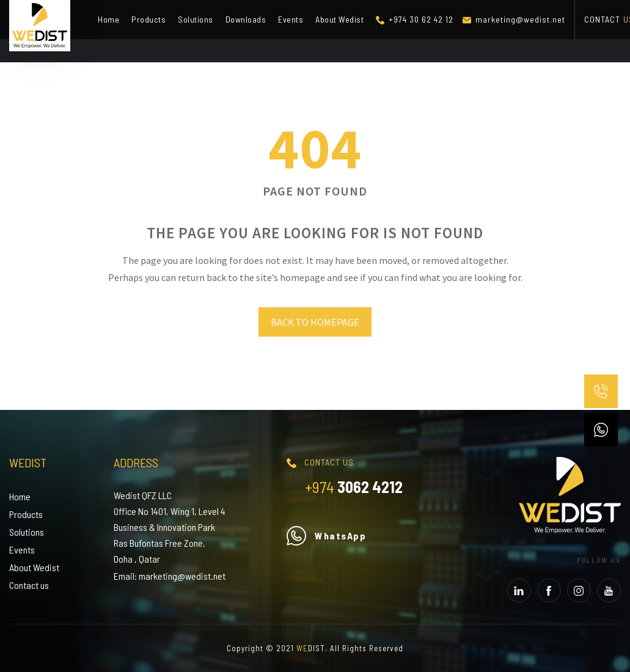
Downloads (246, 19)
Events (291, 19)
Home (108, 19)
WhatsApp (326, 535)
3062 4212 (354, 487)
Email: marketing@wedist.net (170, 576)
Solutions (196, 19)
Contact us (29, 585)
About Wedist (339, 19)
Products (148, 19)
